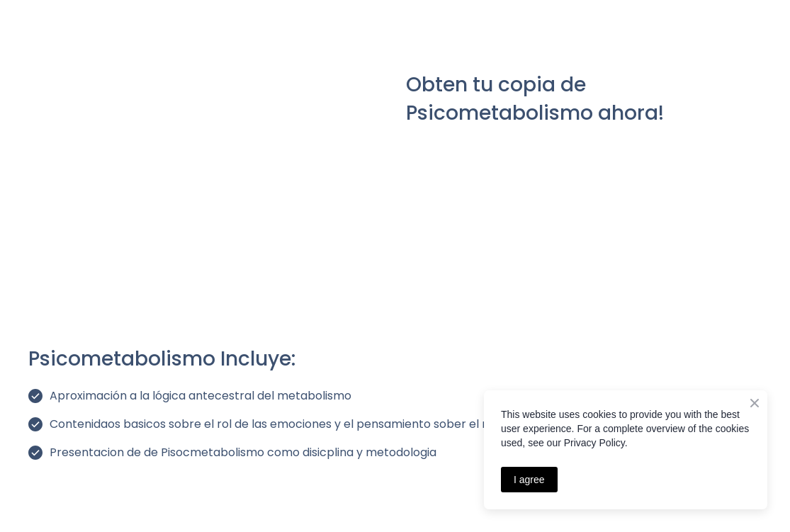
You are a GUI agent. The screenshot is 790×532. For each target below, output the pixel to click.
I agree (529, 480)
